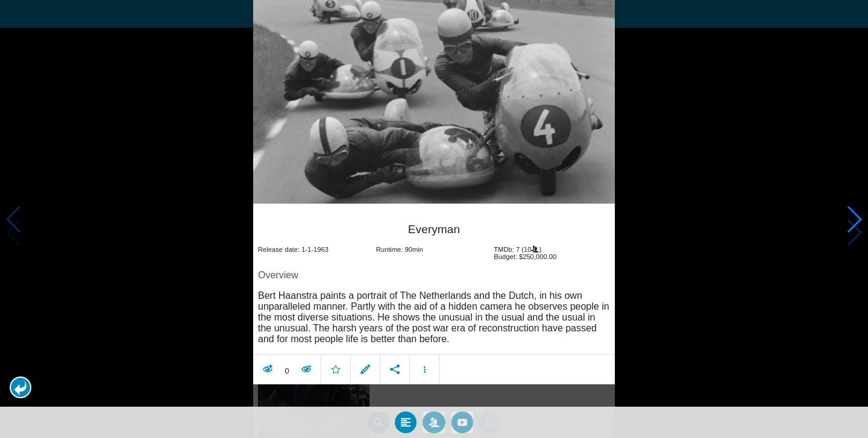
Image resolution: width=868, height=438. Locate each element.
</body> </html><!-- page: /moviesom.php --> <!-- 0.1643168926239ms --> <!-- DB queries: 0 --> (434, 219)
